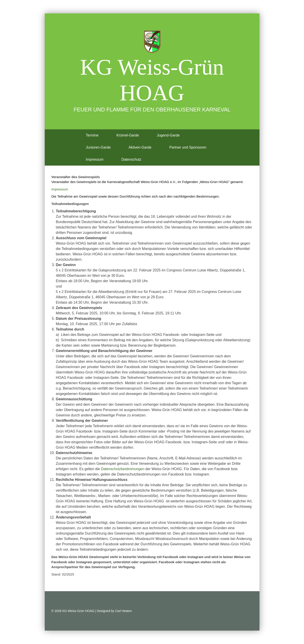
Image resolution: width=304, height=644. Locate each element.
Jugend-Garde (168, 135)
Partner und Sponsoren (188, 147)
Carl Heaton (124, 611)
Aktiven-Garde (140, 147)
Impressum (95, 159)
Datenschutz (131, 159)
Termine (92, 135)
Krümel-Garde (128, 135)
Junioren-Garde (98, 147)
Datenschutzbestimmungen (123, 469)
